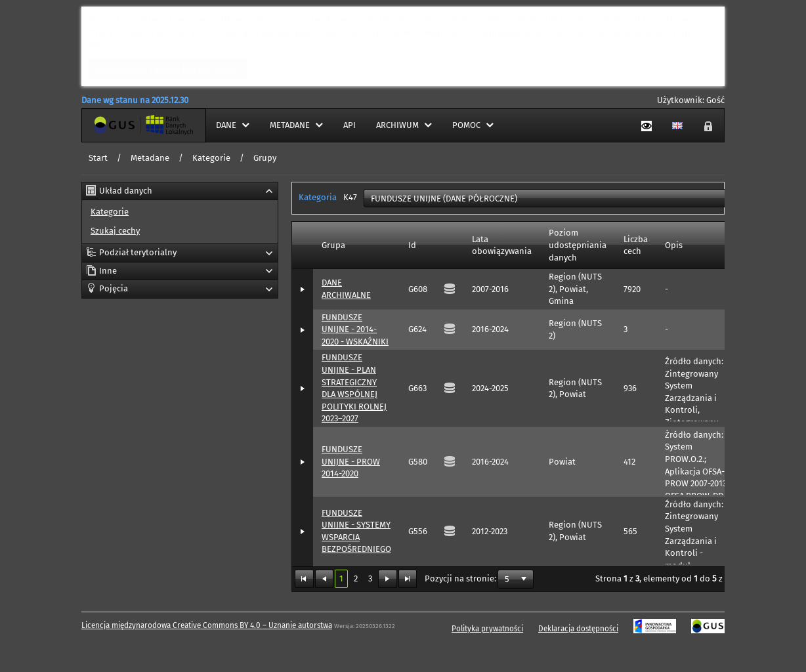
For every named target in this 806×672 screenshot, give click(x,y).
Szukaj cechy (115, 231)
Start (98, 158)
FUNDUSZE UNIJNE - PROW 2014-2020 (351, 461)
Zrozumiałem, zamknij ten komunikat (167, 69)
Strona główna (110, 125)
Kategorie (211, 158)
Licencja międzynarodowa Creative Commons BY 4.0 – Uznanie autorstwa (207, 625)
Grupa (333, 245)
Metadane (150, 158)
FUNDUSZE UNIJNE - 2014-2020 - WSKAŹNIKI (355, 329)
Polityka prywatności (487, 629)
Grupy (265, 158)
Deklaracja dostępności (578, 629)
